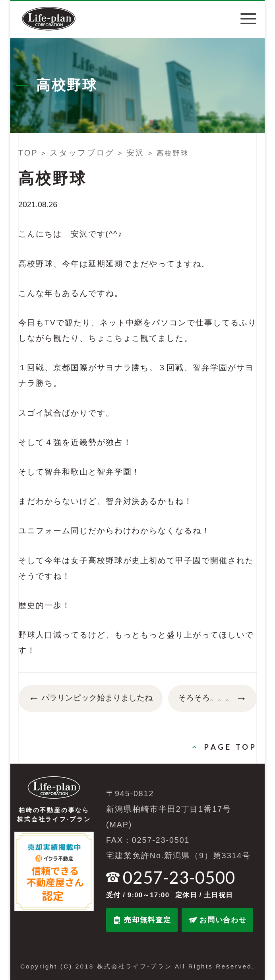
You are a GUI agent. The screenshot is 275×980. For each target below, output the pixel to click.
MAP (119, 824)
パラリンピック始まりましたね (90, 698)
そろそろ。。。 (212, 698)
